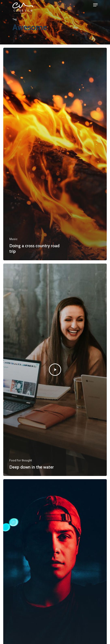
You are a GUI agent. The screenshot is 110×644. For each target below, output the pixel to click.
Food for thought (21, 460)
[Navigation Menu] (95, 5)
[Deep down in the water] (55, 370)
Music (13, 239)
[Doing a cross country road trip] (55, 154)
